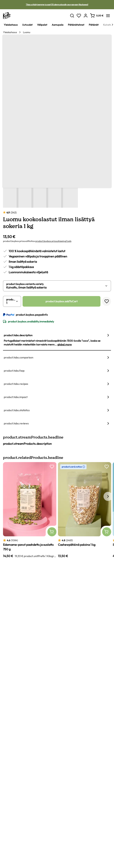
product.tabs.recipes (16, 384)
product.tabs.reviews (16, 423)
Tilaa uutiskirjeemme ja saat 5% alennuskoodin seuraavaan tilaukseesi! (57, 5)
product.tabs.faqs (14, 371)
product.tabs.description (18, 335)
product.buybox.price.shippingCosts (53, 241)
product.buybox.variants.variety (25, 284)
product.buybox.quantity (11, 299)
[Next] (112, 25)
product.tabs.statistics (17, 410)
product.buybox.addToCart (62, 301)
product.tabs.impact (16, 397)
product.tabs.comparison (19, 357)
